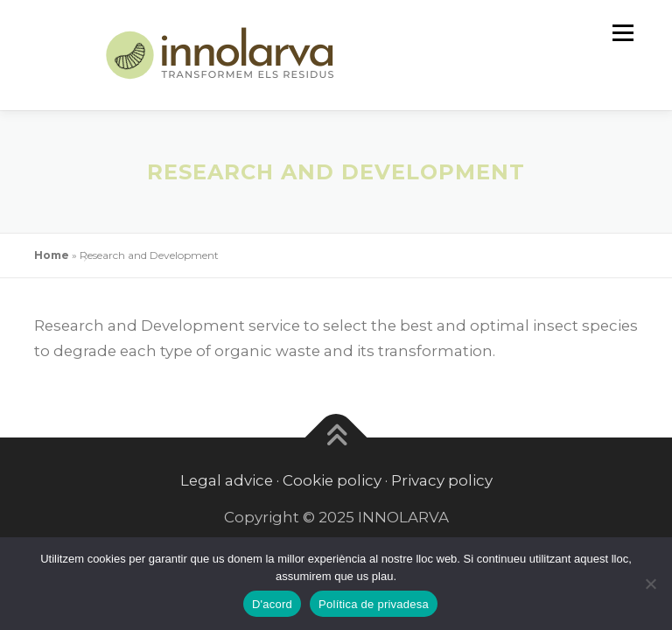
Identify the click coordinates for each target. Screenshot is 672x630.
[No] (650, 584)
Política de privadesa (374, 604)
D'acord (272, 604)
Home (52, 255)
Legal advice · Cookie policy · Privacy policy (336, 480)
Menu (623, 32)
